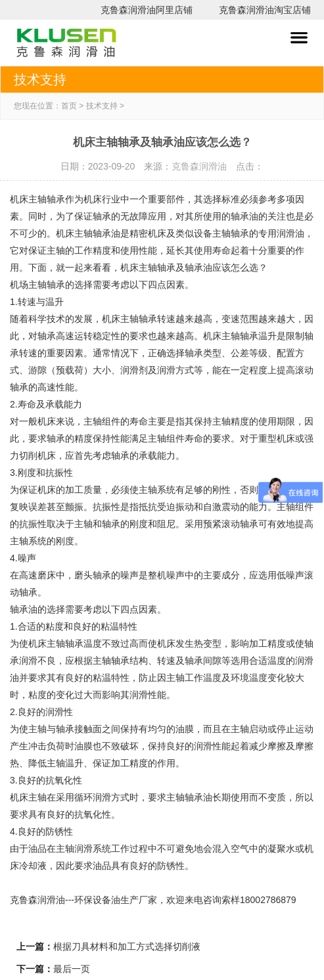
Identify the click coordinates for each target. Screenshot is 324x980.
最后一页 (72, 969)
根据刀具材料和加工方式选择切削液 (127, 946)
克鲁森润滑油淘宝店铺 (265, 10)
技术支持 (102, 106)
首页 (69, 106)
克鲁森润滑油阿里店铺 (147, 10)
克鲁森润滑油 (199, 166)
